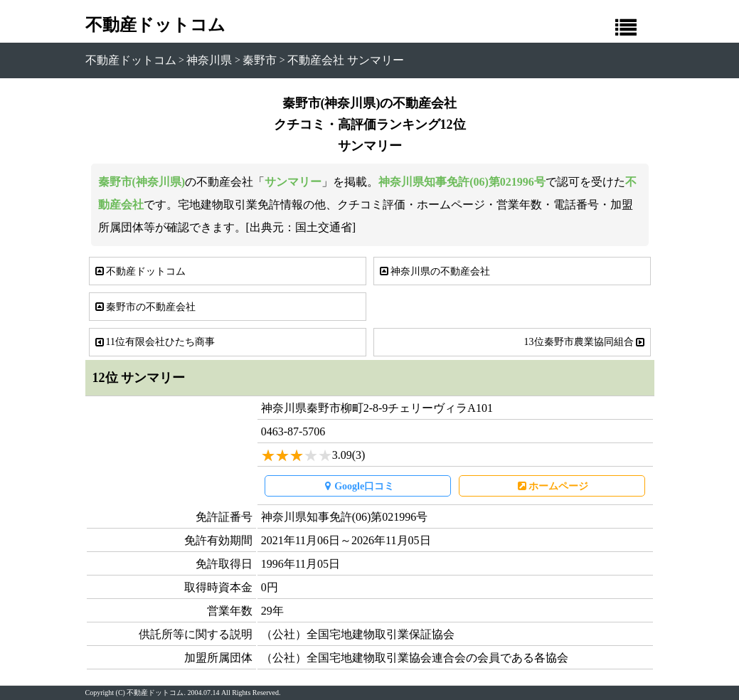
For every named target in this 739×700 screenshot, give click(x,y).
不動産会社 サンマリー (346, 60)
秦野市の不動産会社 (144, 307)
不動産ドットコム (155, 25)
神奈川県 (209, 60)
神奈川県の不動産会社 (434, 271)
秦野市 (260, 60)
